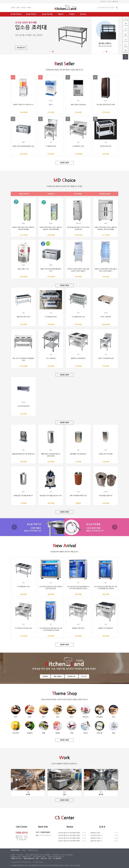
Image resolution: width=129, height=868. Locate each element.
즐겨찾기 (103, 2)
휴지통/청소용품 (105, 194)
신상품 (18, 8)
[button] (49, 52)
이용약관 (24, 850)
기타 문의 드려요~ (104, 835)
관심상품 (125, 24)
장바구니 (125, 30)
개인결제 (125, 46)
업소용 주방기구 (31, 14)
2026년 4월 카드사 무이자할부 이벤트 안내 (72, 833)
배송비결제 (125, 51)
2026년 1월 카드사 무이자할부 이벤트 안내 (72, 841)
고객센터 (72, 14)
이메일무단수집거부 (33, 850)
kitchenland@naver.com (58, 857)
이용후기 (61, 14)
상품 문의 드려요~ (104, 833)
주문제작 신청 (71, 676)
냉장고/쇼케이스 (24, 194)
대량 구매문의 (58, 676)
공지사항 (83, 14)
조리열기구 (51, 194)
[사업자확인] (70, 855)
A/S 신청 (84, 676)
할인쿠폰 (125, 40)
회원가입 (115, 2)
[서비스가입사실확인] (75, 865)
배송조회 (125, 35)
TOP (125, 57)
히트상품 (23, 8)
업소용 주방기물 (47, 14)
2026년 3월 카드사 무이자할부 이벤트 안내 (72, 835)
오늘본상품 (125, 19)
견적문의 (45, 676)
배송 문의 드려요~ (104, 841)
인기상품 (13, 8)
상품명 (98, 6)
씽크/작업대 (78, 194)
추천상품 (28, 8)
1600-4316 (22, 833)
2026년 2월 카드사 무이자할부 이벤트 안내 (72, 838)
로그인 (109, 2)
